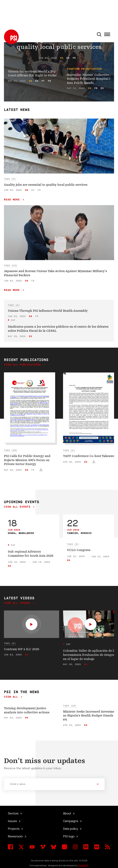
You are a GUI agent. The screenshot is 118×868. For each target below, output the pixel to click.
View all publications (23, 365)
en (62, 58)
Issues (13, 821)
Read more (13, 200)
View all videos (18, 603)
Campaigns (71, 821)
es (68, 58)
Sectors (14, 813)
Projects (14, 829)
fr (74, 58)
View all (12, 697)
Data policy (71, 829)
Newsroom (16, 836)
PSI (12, 545)
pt (43, 81)
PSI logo (69, 836)
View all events (18, 507)
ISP (12, 320)
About (67, 813)
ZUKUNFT (83, 865)
